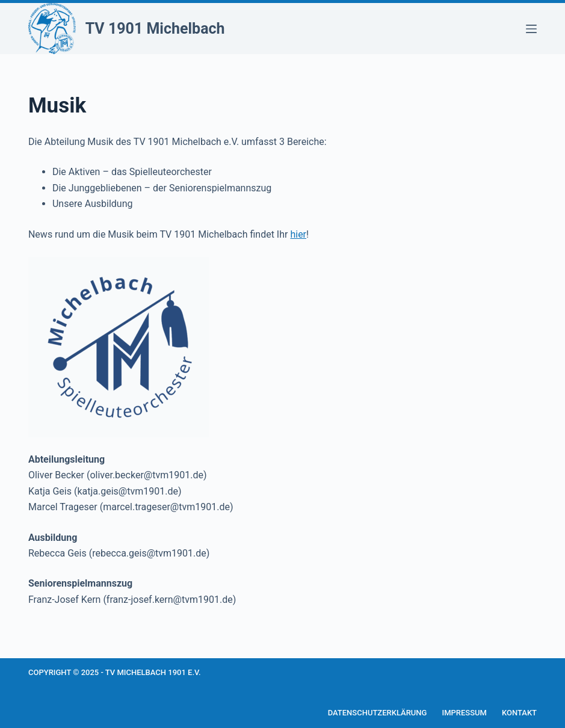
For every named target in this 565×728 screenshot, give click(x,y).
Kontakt (519, 713)
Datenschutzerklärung (378, 713)
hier (298, 234)
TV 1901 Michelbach (155, 29)
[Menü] (531, 29)
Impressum (464, 713)
